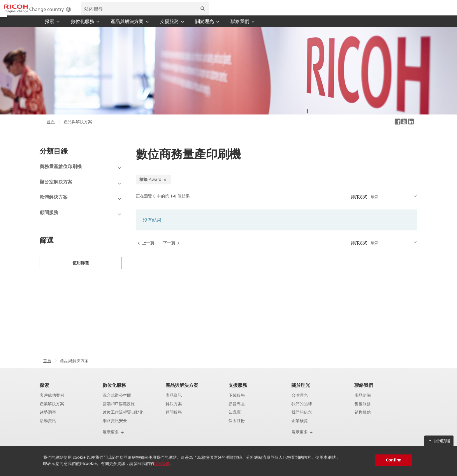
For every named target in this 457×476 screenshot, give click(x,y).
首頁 (51, 130)
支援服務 (238, 393)
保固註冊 (237, 429)
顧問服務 (174, 420)
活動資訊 (48, 429)
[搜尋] (407, 12)
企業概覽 (300, 429)
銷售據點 (363, 420)
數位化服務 (114, 393)
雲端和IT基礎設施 (119, 412)
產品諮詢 (363, 403)
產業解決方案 (52, 412)
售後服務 (363, 412)
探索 (44, 393)
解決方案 (174, 412)
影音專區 (237, 412)
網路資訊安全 (115, 429)
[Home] (61, 12)
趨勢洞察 (48, 420)
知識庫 (235, 420)
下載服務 (237, 403)
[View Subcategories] (81, 176)
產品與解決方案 (182, 393)
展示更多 (113, 440)
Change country (255, 12)
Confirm (394, 460)
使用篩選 (81, 271)
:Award (153, 187)
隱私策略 (162, 463)
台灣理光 (300, 403)
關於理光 (301, 393)
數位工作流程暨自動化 (123, 420)
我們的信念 (302, 420)
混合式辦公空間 (117, 403)
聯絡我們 (364, 393)
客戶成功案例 (52, 403)
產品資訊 (174, 403)
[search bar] (350, 12)
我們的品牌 (302, 412)
